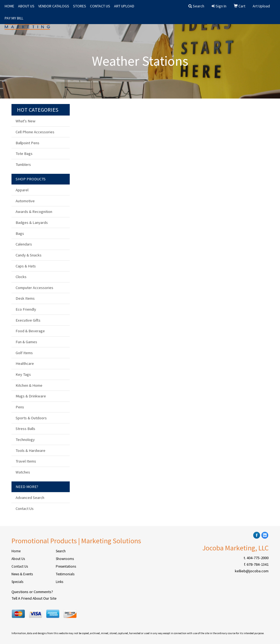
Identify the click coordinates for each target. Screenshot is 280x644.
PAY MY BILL (14, 18)
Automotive (25, 201)
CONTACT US (100, 6)
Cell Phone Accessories (35, 132)
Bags (20, 233)
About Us (18, 559)
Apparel (22, 190)
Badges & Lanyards (32, 223)
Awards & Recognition (34, 212)
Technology (25, 440)
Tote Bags (24, 154)
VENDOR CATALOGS (54, 6)
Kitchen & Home (29, 385)
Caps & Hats (26, 266)
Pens (20, 407)
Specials (17, 582)
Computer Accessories (34, 288)
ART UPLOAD (124, 6)
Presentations (66, 566)
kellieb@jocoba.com (252, 571)
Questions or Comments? (32, 592)
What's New (26, 121)
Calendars (24, 244)
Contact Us (25, 509)
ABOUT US (26, 6)
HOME (9, 6)
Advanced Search (30, 498)
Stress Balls (25, 429)
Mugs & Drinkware (31, 396)
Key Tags (23, 374)
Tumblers (23, 164)
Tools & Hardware (30, 450)
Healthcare (25, 363)
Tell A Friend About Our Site (34, 598)
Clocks (21, 277)
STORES (80, 6)
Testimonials (65, 574)
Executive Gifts (28, 320)
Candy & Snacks (29, 255)
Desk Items (25, 298)
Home (16, 551)
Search (61, 551)
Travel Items (26, 461)
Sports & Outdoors (31, 418)
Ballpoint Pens (27, 143)
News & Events (22, 574)
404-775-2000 (258, 558)
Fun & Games (26, 342)
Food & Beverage (30, 331)
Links (59, 582)
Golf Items (24, 353)
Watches (23, 472)
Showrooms (65, 559)
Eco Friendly (26, 309)
